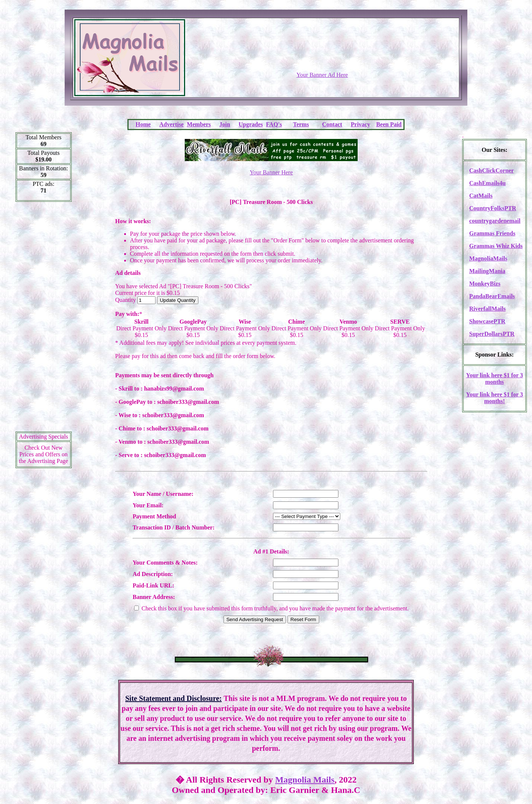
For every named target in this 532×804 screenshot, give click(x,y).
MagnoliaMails (488, 258)
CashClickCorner (492, 171)
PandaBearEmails (492, 296)
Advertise (171, 124)
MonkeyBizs (485, 284)
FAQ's (274, 124)
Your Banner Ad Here (322, 75)
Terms (301, 124)
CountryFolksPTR (493, 208)
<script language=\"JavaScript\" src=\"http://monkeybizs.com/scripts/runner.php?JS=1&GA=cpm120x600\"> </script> (44, 319)
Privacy (361, 124)
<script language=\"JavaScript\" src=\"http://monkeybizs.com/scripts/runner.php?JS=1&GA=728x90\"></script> (322, 54)
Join (225, 124)
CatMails (481, 196)
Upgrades (251, 124)
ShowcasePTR (487, 321)
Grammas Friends (492, 233)
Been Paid (389, 124)
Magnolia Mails (305, 780)
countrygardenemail (495, 221)
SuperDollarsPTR (492, 334)
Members (199, 124)
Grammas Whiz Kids (496, 246)
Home (143, 124)
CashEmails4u (487, 183)
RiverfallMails (487, 309)
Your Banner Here (271, 172)
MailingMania (487, 271)
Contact (332, 124)
